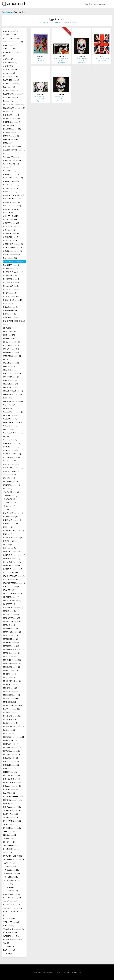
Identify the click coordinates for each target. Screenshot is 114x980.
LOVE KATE (41, 58)
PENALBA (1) (11, 744)
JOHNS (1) (10, 503)
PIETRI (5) (11, 761)
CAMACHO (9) (11, 157)
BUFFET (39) (11, 136)
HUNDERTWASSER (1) (11, 473)
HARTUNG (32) (12, 443)
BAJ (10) (9, 87)
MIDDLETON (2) (12, 667)
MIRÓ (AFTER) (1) (12, 681)
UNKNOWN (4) (12, 894)
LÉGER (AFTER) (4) (14, 583)
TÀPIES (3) (10, 863)
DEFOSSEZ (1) (11, 279)
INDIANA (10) (11, 482)
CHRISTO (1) (12, 206)
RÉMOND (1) (13, 800)
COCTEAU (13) (11, 223)
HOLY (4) (9, 461)
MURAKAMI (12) (13, 705)
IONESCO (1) (12, 485)
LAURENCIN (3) (12, 566)
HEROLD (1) (11, 447)
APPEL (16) (10, 49)
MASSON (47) (11, 642)
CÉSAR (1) (10, 188)
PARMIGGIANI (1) (14, 726)
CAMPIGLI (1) (12, 160)
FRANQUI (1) (11, 387)
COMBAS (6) (11, 234)
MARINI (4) (10, 628)
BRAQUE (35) (12, 129)
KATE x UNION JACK (102, 58)
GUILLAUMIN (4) (13, 433)
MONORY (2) (12, 684)
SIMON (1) (9, 842)
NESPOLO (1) (10, 719)
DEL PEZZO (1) (11, 282)
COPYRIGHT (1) (10, 240)
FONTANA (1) (11, 377)
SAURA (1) (10, 817)
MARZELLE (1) (11, 639)
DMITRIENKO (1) (10, 310)
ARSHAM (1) (11, 63)
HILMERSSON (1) (13, 454)
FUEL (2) (8, 398)
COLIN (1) (9, 230)
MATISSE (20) (11, 646)
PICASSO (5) (11, 758)
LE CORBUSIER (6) (11, 573)
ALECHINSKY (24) (13, 42)
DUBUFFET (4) (11, 317)
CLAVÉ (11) (10, 220)
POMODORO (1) (12, 779)
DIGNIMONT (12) (13, 300)
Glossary (74, 972)
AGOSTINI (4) (11, 38)
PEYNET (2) (11, 754)
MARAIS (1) (10, 625)
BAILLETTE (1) (12, 83)
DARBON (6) (13, 261)
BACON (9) (11, 76)
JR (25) (6, 510)
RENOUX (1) (11, 803)
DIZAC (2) (10, 307)
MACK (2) (9, 611)
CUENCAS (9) (12, 254)
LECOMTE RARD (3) (14, 576)
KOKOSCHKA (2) (13, 538)
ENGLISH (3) (10, 331)
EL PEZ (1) (7, 328)
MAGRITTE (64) (12, 618)
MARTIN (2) (10, 635)
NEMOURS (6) (12, 716)
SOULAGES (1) (12, 845)
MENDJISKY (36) (12, 660)
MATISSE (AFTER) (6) (14, 649)
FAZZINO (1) (11, 363)
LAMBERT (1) (12, 552)
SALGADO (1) (12, 810)
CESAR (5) (11, 185)
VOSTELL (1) (10, 933)
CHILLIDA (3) (12, 202)
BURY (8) (8, 143)
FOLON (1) (12, 373)
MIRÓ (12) (9, 677)
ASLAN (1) (9, 73)
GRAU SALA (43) (12, 422)
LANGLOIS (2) (14, 555)
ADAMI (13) (11, 31)
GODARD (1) (11, 415)
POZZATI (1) (12, 786)
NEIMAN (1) (10, 712)
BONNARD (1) (11, 115)
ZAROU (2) (8, 954)
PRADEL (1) (10, 789)
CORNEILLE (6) (13, 244)
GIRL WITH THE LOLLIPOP (41, 98)
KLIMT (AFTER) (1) (14, 531)
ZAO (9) (9, 950)
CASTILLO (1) (11, 174)
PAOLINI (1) (10, 723)
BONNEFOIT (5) (12, 118)
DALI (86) (10, 258)
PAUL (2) (8, 733)
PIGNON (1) (11, 765)
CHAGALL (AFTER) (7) (14, 195)
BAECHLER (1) (12, 80)
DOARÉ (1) (9, 314)
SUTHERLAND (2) (13, 859)
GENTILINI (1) (12, 408)
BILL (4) (8, 101)
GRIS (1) (8, 429)
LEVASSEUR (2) (11, 587)
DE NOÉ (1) (11, 268)
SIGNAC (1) (10, 838)
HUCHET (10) (11, 464)
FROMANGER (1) (13, 394)
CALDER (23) (12, 146)
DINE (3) (8, 303)
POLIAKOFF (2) (12, 775)
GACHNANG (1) (13, 401)
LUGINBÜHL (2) (13, 607)
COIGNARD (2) (12, 227)
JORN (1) (9, 506)
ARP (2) (8, 59)
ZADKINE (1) (8, 947)
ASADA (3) (10, 70)
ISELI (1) (8, 489)
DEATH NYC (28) (10, 275)
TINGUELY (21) (11, 870)
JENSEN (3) (10, 496)
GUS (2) (6, 436)
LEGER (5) (10, 580)
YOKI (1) (7, 943)
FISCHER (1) (10, 370)
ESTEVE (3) (11, 345)
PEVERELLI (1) (12, 751)
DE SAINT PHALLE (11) (14, 272)
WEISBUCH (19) (12, 940)
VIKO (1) (9, 926)
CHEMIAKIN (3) (12, 199)
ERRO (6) (11, 342)
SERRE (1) (10, 835)
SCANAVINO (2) (12, 821)
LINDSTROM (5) (12, 601)
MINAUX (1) (10, 670)
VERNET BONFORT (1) (14, 913)
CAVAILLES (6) (11, 181)
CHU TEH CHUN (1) (11, 216)
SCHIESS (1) (10, 824)
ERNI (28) (9, 335)
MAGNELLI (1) (12, 614)
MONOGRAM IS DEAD (81, 60)
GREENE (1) (11, 426)
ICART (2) (9, 478)
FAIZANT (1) (11, 352)
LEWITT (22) (10, 590)
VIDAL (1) (9, 919)
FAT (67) (7, 359)
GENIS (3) (9, 405)
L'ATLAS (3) (8, 545)
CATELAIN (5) (13, 178)
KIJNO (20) (11, 517)
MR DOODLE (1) (10, 702)
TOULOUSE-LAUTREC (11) (13, 882)
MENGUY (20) (12, 663)
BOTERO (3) (12, 122)
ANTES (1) (10, 45)
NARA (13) (11, 709)
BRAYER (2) (10, 132)
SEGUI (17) (11, 831)
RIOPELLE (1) (12, 807)
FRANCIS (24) (10, 384)
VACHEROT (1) (12, 898)
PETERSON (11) (12, 747)
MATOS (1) (12, 653)
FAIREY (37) (11, 349)
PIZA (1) (11, 768)
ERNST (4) (9, 338)
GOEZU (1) (10, 419)
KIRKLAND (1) (12, 520)
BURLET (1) (11, 139)
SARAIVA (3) (11, 814)
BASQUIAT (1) (14, 94)
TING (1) (10, 866)
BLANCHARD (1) (14, 104)
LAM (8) (9, 548)
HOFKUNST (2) (12, 457)
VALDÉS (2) (11, 901)
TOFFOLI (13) (11, 877)
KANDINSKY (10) (13, 513)
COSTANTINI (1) (12, 247)
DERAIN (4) (10, 293)
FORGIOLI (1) (11, 380)
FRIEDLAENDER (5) (14, 391)
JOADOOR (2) (9, 499)
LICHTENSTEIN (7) (12, 594)
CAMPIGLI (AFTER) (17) (11, 165)
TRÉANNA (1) (9, 887)
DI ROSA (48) (11, 296)
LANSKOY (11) (12, 559)
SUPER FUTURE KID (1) (13, 856)
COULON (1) (12, 251)
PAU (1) (9, 730)
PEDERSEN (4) (14, 737)
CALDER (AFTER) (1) (14, 152)
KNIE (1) (8, 534)
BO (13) (8, 111)
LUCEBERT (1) (9, 604)
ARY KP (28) (8, 66)
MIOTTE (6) (10, 674)
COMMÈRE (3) (11, 237)
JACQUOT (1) (11, 492)
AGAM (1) (10, 35)
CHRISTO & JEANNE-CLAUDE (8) (12, 211)
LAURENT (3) (13, 569)
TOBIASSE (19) (11, 873)
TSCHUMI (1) (10, 891)
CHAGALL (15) (11, 192)
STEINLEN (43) (11, 851)
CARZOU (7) (10, 171)
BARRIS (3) (11, 90)
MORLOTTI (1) (12, 695)
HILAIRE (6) (11, 450)
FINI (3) (9, 366)
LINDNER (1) (11, 597)
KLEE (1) (8, 527)
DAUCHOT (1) (12, 265)
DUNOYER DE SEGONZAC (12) (14, 323)
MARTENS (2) (12, 632)
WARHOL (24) (11, 936)
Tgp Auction (8, 12)
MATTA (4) (11, 656)
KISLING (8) (10, 524)
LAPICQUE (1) (12, 562)
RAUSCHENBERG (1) (14, 796)
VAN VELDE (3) (11, 905)
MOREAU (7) (11, 691)
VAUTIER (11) (12, 908)
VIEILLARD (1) (11, 922)
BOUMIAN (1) (9, 125)
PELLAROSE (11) (10, 740)
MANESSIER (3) (12, 621)
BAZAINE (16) (11, 97)
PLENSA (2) (10, 772)
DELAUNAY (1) (11, 286)
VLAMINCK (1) (13, 929)
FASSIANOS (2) (12, 356)
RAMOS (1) (9, 793)
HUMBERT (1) (13, 468)
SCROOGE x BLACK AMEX (61, 60)
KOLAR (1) (9, 541)
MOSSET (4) (11, 698)
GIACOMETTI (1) (13, 412)
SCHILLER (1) (12, 828)
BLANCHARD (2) (14, 108)
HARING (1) (10, 440)
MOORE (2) (10, 688)
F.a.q (79, 972)
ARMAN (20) (13, 54)
